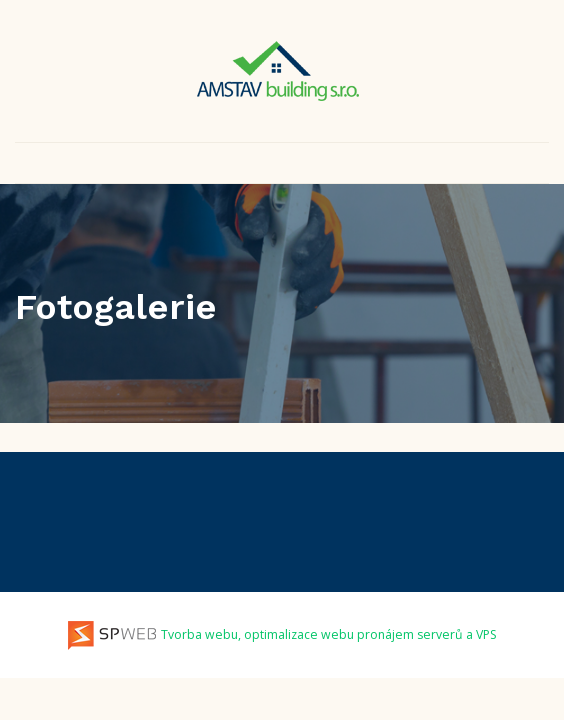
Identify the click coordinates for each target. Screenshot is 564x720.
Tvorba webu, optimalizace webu (211, 634)
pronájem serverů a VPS (427, 634)
